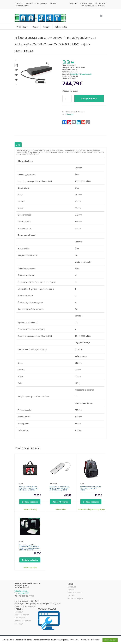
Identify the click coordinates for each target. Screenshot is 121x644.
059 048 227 (23, 593)
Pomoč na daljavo (22, 6)
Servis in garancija (41, 3)
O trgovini (19, 3)
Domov (35, 27)
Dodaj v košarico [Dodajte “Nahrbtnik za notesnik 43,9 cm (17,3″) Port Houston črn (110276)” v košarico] (91, 502)
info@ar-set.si (21, 591)
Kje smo (53, 3)
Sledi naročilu (100, 3)
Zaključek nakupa (86, 3)
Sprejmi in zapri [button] (110, 640)
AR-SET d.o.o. (22, 27)
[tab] (18, 145)
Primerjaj (69, 114)
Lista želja (102, 6)
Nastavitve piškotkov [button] (90, 640)
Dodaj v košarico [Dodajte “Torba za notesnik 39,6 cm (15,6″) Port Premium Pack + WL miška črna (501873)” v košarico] (30, 502)
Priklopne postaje (85, 74)
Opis (18, 145)
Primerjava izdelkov (88, 6)
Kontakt (29, 3)
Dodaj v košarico (89, 98)
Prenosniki (74, 74)
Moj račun (74, 3)
